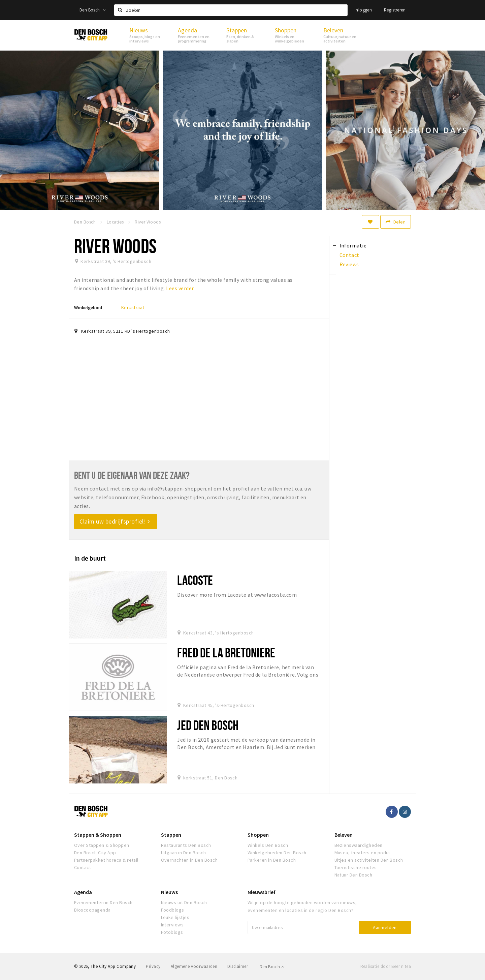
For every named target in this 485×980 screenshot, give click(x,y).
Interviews (172, 925)
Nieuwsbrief (262, 892)
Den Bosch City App (95, 853)
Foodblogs (173, 910)
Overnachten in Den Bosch (189, 860)
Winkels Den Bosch (268, 845)
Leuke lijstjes (175, 917)
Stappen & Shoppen (98, 835)
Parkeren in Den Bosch (272, 860)
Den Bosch (92, 10)
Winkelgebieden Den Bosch (277, 853)
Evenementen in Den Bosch (103, 902)
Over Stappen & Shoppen (102, 845)
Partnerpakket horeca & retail (106, 860)
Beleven (344, 835)
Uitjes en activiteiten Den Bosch (369, 860)
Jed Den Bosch (208, 725)
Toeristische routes (356, 867)
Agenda (83, 892)
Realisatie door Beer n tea (386, 966)
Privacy (153, 966)
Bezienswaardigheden (359, 845)
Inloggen (363, 10)
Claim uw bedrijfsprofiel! (115, 521)
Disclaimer (238, 966)
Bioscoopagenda (92, 910)
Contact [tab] (349, 255)
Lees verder (180, 288)
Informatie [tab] (353, 245)
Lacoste (195, 580)
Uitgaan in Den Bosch (184, 853)
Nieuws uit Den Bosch (184, 902)
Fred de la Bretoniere (226, 652)
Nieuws (169, 892)
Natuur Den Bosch (353, 875)
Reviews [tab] (349, 264)
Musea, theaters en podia (362, 853)
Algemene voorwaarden (194, 966)
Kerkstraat (133, 307)
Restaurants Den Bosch (186, 845)
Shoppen (258, 835)
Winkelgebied (88, 307)
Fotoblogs (172, 932)
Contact (83, 867)
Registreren (395, 10)
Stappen (171, 835)
